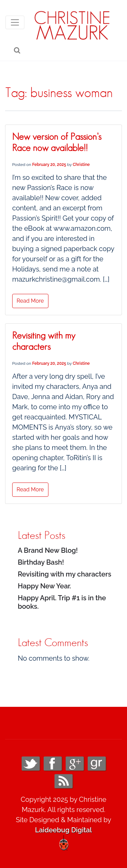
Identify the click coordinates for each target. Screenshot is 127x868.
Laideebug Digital (64, 830)
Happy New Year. (45, 586)
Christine (81, 165)
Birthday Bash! (41, 562)
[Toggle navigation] (15, 22)
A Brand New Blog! (48, 550)
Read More (30, 301)
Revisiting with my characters (65, 574)
